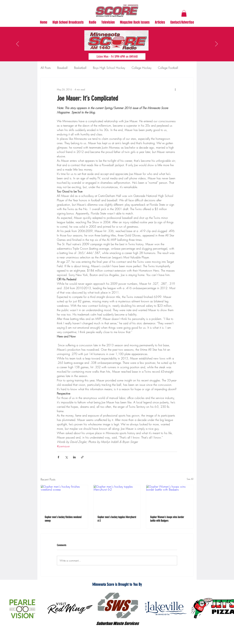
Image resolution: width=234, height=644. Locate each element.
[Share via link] (82, 457)
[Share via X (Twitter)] (66, 457)
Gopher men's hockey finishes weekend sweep (63, 519)
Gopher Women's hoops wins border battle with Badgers (167, 519)
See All (190, 479)
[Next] (216, 44)
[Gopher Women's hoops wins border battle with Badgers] (170, 498)
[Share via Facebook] (58, 457)
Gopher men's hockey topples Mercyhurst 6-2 (117, 519)
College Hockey (142, 68)
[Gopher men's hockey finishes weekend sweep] (64, 498)
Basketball (80, 68)
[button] (184, 13)
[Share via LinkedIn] (74, 457)
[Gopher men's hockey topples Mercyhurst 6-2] (117, 498)
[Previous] (18, 44)
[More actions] (175, 89)
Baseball (62, 68)
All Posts (46, 68)
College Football (168, 68)
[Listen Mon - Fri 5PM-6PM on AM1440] (117, 56)
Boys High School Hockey (109, 68)
